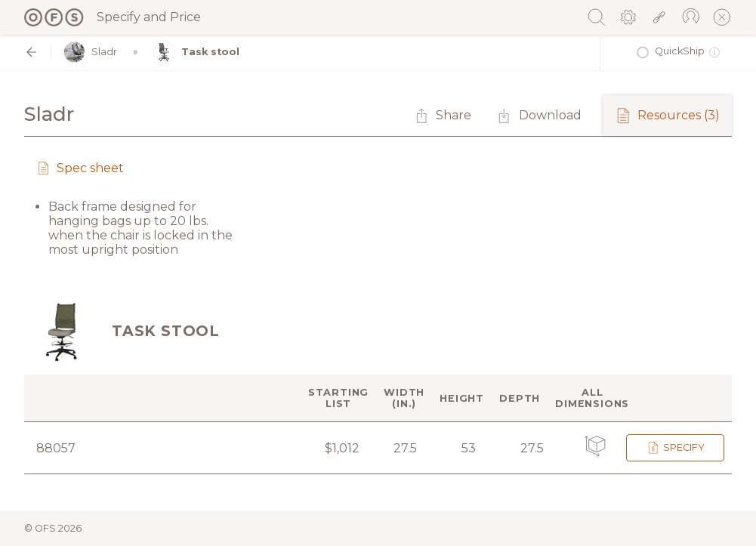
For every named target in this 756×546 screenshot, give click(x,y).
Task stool (196, 52)
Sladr (90, 52)
